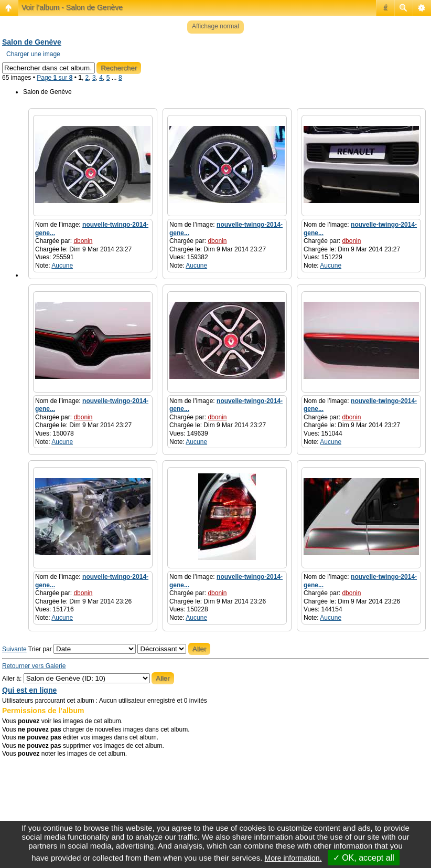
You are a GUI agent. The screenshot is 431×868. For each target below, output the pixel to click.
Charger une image (33, 54)
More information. (293, 858)
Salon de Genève (32, 42)
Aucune (62, 266)
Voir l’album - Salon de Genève (72, 7)
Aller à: (12, 679)
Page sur (55, 78)
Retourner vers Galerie (34, 666)
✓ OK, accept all (364, 858)
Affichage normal (215, 26)
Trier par (82, 649)
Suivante (14, 649)
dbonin (83, 241)
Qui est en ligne (29, 690)
